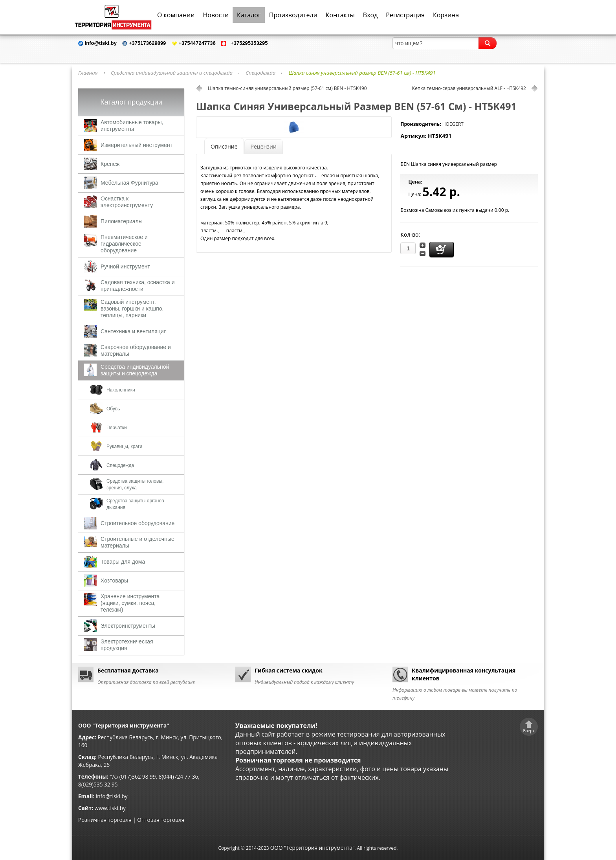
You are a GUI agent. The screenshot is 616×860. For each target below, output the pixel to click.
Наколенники (121, 390)
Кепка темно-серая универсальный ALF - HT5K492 (469, 88)
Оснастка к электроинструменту (127, 202)
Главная (88, 73)
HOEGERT (453, 124)
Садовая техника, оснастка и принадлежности (137, 286)
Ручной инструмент (125, 266)
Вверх (529, 731)
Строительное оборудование (137, 523)
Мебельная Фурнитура (129, 183)
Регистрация (405, 15)
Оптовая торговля (161, 820)
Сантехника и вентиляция (134, 331)
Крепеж (110, 164)
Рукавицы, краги (124, 447)
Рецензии (264, 146)
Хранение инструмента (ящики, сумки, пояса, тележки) (130, 603)
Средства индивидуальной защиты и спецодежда (172, 73)
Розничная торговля (105, 820)
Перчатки (117, 428)
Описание (224, 146)
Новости (216, 15)
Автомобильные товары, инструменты (132, 126)
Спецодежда (260, 73)
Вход (370, 15)
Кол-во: (410, 234)
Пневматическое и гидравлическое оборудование (124, 244)
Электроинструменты (128, 626)
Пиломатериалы (122, 221)
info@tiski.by (112, 796)
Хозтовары (114, 581)
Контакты (340, 15)
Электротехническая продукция (127, 645)
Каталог (249, 15)
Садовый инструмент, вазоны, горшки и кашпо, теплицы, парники (132, 309)
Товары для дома (123, 562)
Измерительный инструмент (137, 145)
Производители (293, 15)
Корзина (446, 15)
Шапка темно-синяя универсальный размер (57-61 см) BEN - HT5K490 (287, 88)
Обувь (113, 409)
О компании (176, 15)
